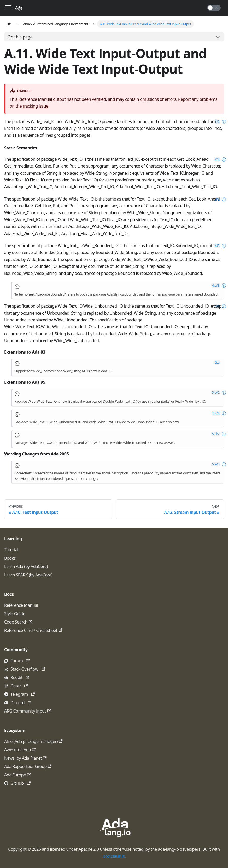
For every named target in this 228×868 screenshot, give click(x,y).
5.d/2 (216, 434)
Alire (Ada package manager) (33, 741)
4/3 (217, 246)
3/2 (217, 199)
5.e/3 (216, 464)
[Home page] (9, 24)
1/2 (217, 122)
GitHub (21, 783)
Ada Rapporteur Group (28, 766)
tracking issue (36, 106)
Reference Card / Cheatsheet (33, 630)
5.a (217, 362)
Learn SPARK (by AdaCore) (28, 575)
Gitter (19, 686)
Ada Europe (17, 775)
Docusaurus (114, 856)
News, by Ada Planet (25, 758)
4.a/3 (216, 285)
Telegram (23, 694)
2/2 (217, 159)
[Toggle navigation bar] (8, 8)
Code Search (18, 622)
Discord (21, 703)
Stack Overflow (28, 669)
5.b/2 (216, 393)
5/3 (217, 306)
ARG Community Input (27, 711)
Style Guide (15, 614)
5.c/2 (216, 413)
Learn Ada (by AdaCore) (26, 566)
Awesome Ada (20, 750)
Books (10, 558)
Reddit (20, 677)
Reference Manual (21, 605)
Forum (20, 661)
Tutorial (11, 550)
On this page (20, 37)
